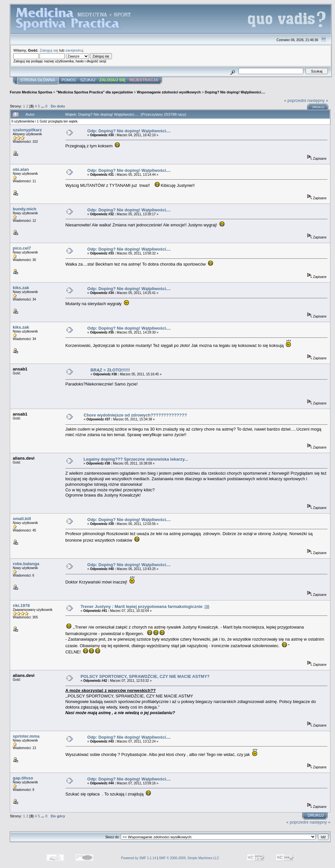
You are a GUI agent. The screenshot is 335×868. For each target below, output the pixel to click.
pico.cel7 (22, 248)
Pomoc (69, 80)
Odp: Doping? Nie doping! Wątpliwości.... (129, 131)
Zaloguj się (49, 50)
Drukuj (318, 107)
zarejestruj (74, 50)
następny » (318, 100)
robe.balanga (26, 564)
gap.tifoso (23, 778)
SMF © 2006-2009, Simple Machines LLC (189, 858)
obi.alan (21, 169)
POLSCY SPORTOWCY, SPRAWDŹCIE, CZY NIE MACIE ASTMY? (145, 676)
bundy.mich (25, 209)
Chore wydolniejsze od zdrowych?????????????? (135, 415)
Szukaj (88, 80)
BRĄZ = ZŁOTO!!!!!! (110, 370)
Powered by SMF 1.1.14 (139, 858)
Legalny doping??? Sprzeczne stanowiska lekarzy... (136, 459)
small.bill (22, 519)
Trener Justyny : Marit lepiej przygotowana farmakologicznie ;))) (145, 606)
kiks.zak (21, 288)
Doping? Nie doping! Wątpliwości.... (235, 92)
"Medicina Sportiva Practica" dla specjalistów (95, 92)
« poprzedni (295, 100)
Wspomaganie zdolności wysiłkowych (169, 92)
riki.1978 (21, 606)
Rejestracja (144, 80)
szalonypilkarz (27, 130)
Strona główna (38, 80)
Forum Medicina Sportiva (31, 92)
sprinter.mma (26, 736)
